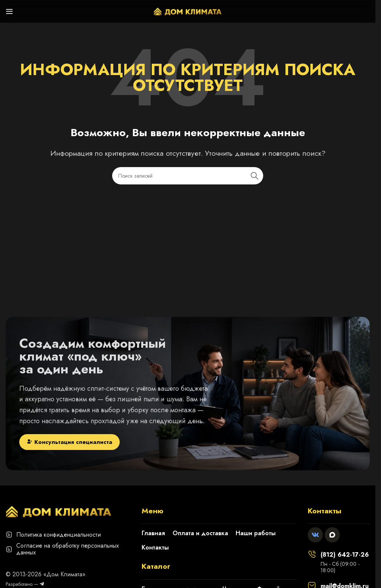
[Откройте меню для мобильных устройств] (9, 11)
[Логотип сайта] (188, 11)
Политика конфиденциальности (59, 535)
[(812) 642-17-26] (312, 554)
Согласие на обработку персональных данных (68, 549)
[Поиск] (188, 176)
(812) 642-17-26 (345, 555)
